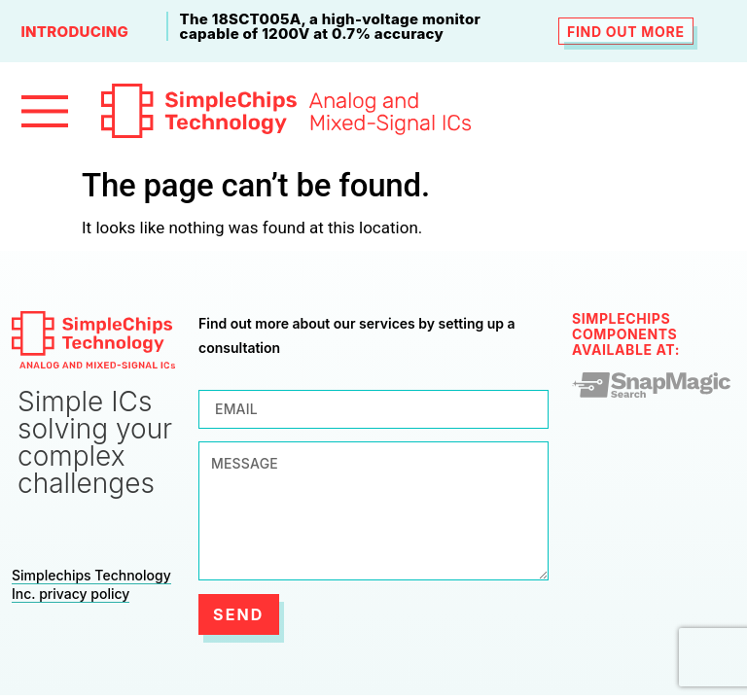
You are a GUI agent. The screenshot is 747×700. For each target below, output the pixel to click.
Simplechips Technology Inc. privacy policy (91, 585)
